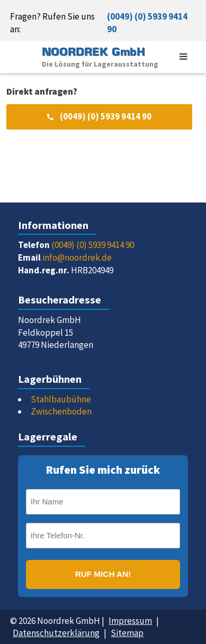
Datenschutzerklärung (56, 633)
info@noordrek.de (77, 257)
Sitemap (127, 633)
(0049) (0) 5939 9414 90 (147, 23)
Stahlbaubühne (61, 399)
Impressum (130, 621)
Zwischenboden (61, 411)
